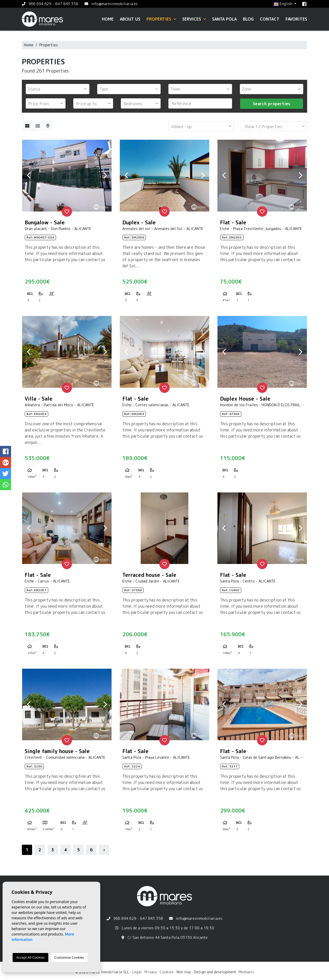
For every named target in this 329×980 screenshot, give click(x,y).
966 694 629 (40, 4)
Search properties (272, 104)
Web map (184, 972)
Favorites (296, 19)
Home (108, 19)
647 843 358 (67, 4)
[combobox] (58, 89)
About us (130, 19)
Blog (248, 19)
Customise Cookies (69, 957)
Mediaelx (246, 972)
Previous (29, 175)
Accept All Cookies (30, 957)
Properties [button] (161, 19)
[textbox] (59, 89)
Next (105, 175)
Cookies (167, 972)
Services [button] (194, 19)
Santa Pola (224, 19)
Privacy (151, 972)
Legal (137, 972)
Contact (270, 19)
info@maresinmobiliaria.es (115, 4)
